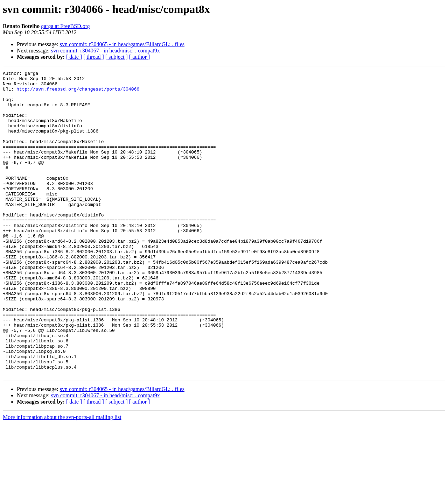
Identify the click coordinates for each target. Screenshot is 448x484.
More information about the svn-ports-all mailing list (62, 478)
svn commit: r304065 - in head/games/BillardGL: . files (122, 44)
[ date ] (74, 57)
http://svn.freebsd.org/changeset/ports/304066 (78, 93)
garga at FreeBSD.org (65, 26)
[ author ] (140, 57)
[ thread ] (94, 57)
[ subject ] (117, 57)
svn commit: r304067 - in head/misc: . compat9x (106, 51)
